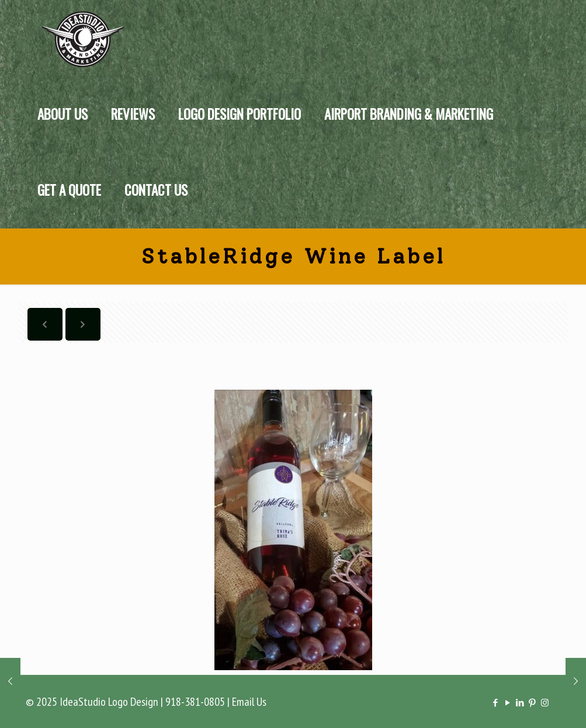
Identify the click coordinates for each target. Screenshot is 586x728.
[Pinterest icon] (533, 703)
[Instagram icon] (545, 703)
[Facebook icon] (496, 703)
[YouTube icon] (508, 703)
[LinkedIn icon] (520, 703)
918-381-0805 (195, 702)
